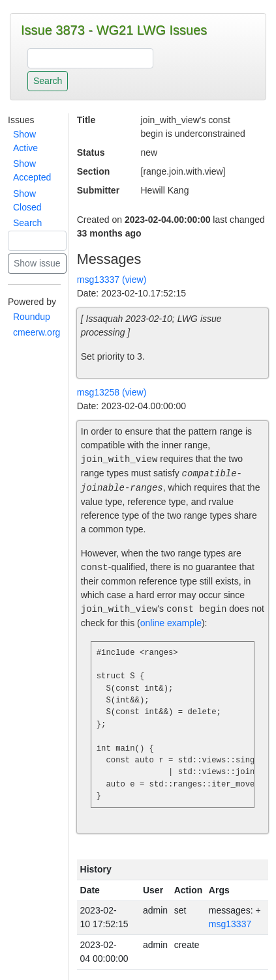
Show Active (25, 141)
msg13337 (230, 924)
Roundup (32, 317)
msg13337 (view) (112, 280)
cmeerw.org (37, 332)
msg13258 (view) (112, 392)
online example (171, 623)
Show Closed (27, 200)
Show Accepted (32, 170)
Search (27, 223)
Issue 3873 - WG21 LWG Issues (114, 30)
